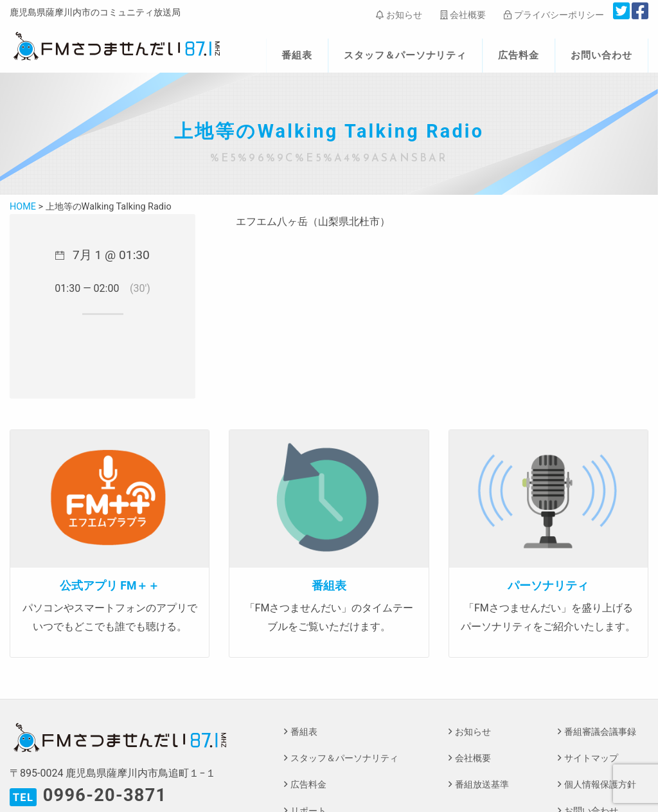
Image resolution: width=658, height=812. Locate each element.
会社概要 (463, 15)
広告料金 (519, 55)
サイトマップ (591, 758)
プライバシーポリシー (554, 15)
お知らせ (399, 15)
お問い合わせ (601, 55)
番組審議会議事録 (600, 732)
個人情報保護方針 (600, 785)
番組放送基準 (482, 785)
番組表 (297, 55)
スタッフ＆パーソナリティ (405, 55)
